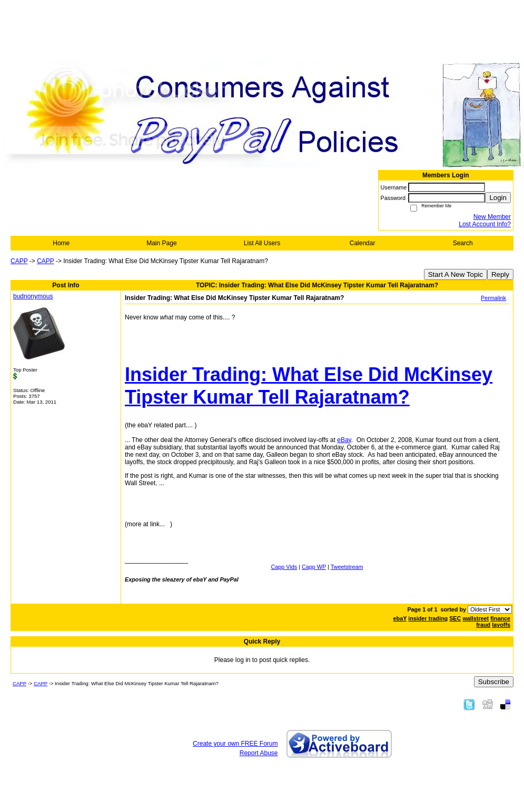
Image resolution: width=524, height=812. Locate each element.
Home (61, 243)
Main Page (161, 243)
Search (463, 243)
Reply (500, 274)
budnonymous (33, 296)
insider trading (428, 618)
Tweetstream (347, 567)
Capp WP (314, 567)
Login (498, 198)
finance (500, 618)
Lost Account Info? (485, 224)
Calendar (363, 243)
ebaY (400, 618)
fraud (483, 625)
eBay (344, 440)
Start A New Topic (456, 274)
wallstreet (476, 618)
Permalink (493, 298)
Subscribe (494, 682)
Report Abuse (259, 753)
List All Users (262, 243)
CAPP (19, 261)
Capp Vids (284, 567)
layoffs (501, 625)
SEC (455, 618)
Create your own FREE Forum (235, 744)
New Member (492, 217)
